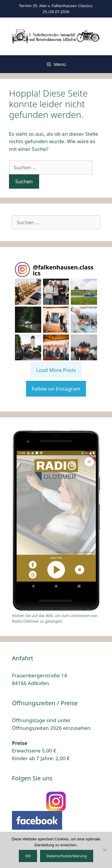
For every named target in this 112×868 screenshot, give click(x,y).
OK (28, 856)
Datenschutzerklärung (67, 856)
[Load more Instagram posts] (56, 370)
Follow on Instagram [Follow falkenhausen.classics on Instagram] (56, 389)
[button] (28, 292)
